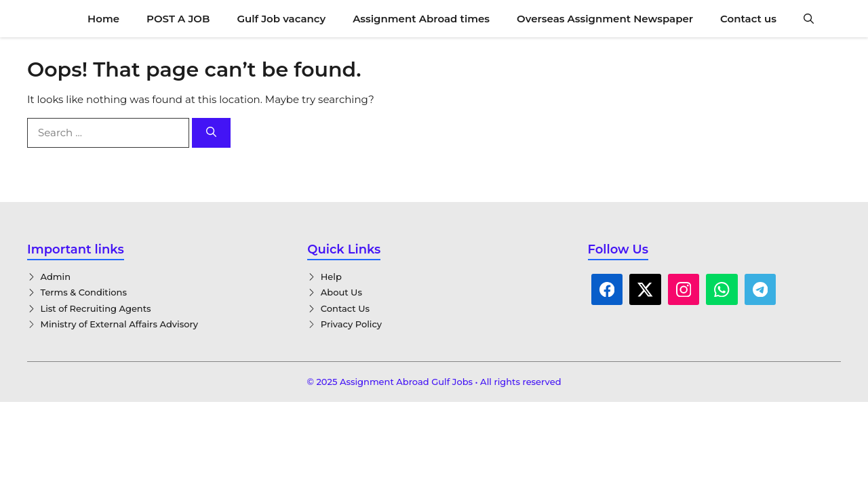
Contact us (748, 19)
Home (103, 19)
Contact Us (345, 308)
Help (331, 277)
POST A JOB (178, 19)
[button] (809, 19)
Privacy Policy (351, 324)
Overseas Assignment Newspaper (605, 19)
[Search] (211, 133)
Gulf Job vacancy (281, 19)
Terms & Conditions (84, 292)
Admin (56, 277)
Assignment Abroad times (421, 19)
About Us (341, 292)
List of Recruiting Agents (96, 308)
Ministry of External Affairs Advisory (120, 324)
